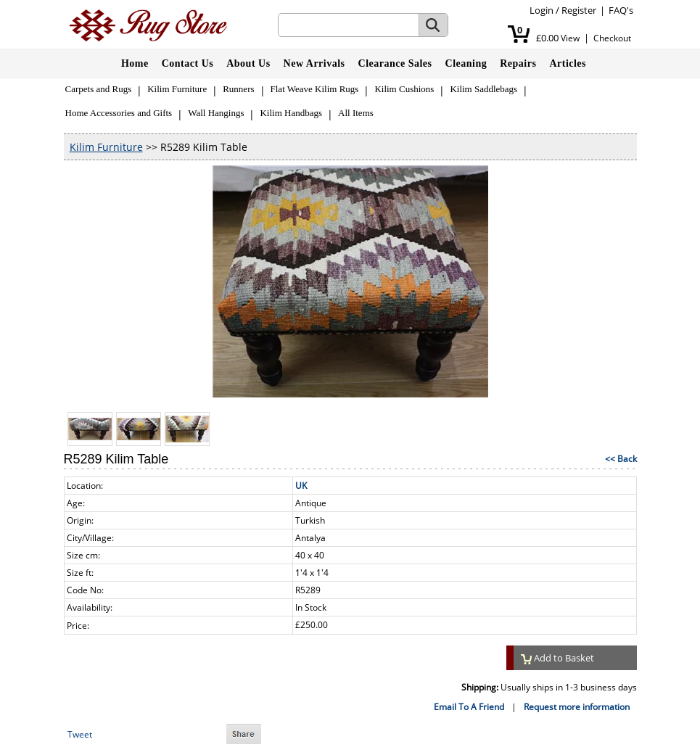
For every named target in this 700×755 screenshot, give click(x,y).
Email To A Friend (469, 707)
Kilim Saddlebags (483, 89)
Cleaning (466, 63)
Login (542, 10)
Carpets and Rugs (99, 89)
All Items (356, 113)
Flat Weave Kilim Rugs (315, 89)
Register (579, 10)
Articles (568, 63)
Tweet (80, 734)
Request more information (577, 707)
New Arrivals (314, 63)
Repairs (518, 63)
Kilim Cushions (404, 89)
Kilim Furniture (177, 89)
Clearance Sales (395, 63)
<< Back (621, 459)
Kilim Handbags (291, 113)
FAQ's (621, 10)
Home (135, 63)
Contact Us (188, 63)
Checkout (612, 38)
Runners (238, 89)
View (570, 38)
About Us (248, 63)
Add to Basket (558, 658)
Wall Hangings (216, 113)
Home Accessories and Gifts (119, 113)
